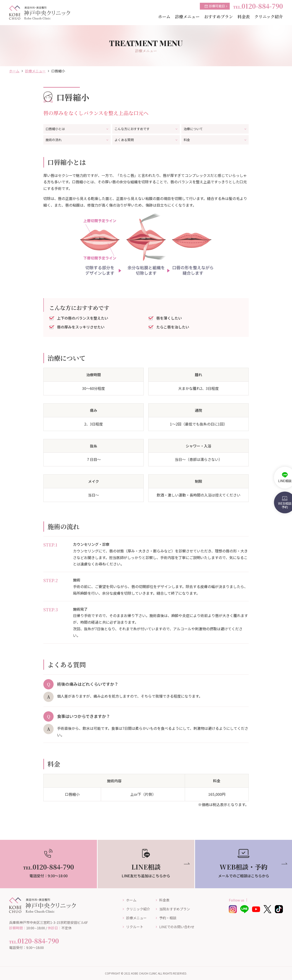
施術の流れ (77, 140)
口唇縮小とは (77, 129)
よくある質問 (146, 140)
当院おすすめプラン (175, 909)
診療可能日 (216, 6)
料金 (215, 140)
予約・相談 (168, 918)
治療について (215, 129)
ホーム (14, 71)
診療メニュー (35, 71)
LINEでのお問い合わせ (177, 927)
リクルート (135, 927)
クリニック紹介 (138, 909)
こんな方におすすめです (146, 129)
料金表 (164, 900)
